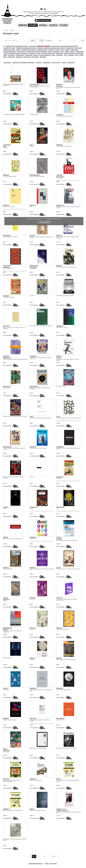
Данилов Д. (6, 599)
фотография (35, 57)
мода (62, 52)
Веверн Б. (59, 266)
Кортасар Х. (7, 296)
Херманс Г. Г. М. (61, 809)
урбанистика (11, 57)
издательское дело (42, 50)
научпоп (72, 52)
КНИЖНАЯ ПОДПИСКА (44, 46)
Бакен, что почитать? (51, 864)
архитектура (7, 48)
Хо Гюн (58, 568)
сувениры (71, 55)
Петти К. (59, 358)
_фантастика (71, 62)
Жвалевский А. (34, 266)
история (58, 50)
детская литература (9, 50)
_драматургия (46, 62)
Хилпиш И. (33, 779)
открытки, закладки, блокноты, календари (16, 53)
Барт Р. (32, 417)
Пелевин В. (33, 537)
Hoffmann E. (7, 750)
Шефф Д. (6, 537)
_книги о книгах (56, 62)
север (53, 55)
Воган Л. (59, 779)
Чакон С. (59, 537)
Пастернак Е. (33, 267)
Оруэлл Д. (33, 205)
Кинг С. (5, 146)
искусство (51, 50)
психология (11, 55)
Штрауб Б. (59, 539)
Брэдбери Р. (7, 267)
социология (60, 55)
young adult (32, 46)
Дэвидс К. (59, 235)
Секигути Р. (6, 326)
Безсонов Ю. (7, 235)
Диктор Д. (59, 658)
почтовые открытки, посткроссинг (74, 53)
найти (33, 41)
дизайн (18, 50)
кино (62, 50)
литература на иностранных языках (37, 52)
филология (19, 57)
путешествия (29, 55)
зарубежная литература (28, 50)
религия (36, 55)
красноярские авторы (10, 52)
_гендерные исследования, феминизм (23, 62)
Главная (5, 30)
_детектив (38, 62)
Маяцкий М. (60, 326)
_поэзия (64, 62)
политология (59, 53)
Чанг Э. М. (59, 598)
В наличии (48, 41)
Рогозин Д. (59, 86)
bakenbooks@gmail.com (36, 864)
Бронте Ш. (33, 598)
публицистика (20, 55)
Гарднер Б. (6, 356)
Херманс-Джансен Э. (62, 811)
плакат (38, 53)
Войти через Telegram (43, 20)
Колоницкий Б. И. (35, 84)
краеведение (74, 50)
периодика (32, 53)
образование (80, 52)
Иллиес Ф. (6, 205)
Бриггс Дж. (6, 779)
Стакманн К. (33, 356)
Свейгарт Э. (7, 809)
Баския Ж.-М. (7, 386)
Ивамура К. (60, 145)
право (5, 55)
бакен (13, 48)
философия (27, 57)
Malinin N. (6, 629)
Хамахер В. (33, 688)
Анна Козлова (60, 507)
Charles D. (6, 568)
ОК (82, 41)
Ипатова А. (60, 84)
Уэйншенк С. (60, 115)
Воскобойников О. (35, 175)
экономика (43, 57)
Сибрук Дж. (33, 718)
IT (4, 46)
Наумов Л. (33, 568)
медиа (50, 52)
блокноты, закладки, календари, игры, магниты (51, 48)
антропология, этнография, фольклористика (65, 46)
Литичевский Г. (61, 718)
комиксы (67, 50)
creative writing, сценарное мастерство (17, 46)
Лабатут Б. (33, 658)
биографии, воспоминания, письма (26, 48)
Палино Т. (59, 356)
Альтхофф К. (60, 447)
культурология (21, 52)
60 (54, 856)
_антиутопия (7, 62)
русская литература (45, 55)
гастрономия (78, 48)
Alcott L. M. (33, 628)
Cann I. (5, 749)
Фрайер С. (6, 718)
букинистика (70, 48)
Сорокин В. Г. (60, 477)
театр (77, 55)
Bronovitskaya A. (8, 628)
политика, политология (48, 53)
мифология (56, 52)
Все (42, 41)
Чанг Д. (58, 417)
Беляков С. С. (60, 205)
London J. (6, 688)
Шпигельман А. (7, 447)
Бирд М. (32, 809)
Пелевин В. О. (34, 507)
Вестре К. (32, 235)
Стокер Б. (6, 507)
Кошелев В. (60, 688)
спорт (66, 55)
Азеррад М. (33, 447)
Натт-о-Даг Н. (60, 177)
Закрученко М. (34, 386)
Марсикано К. (7, 358)
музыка (67, 52)
